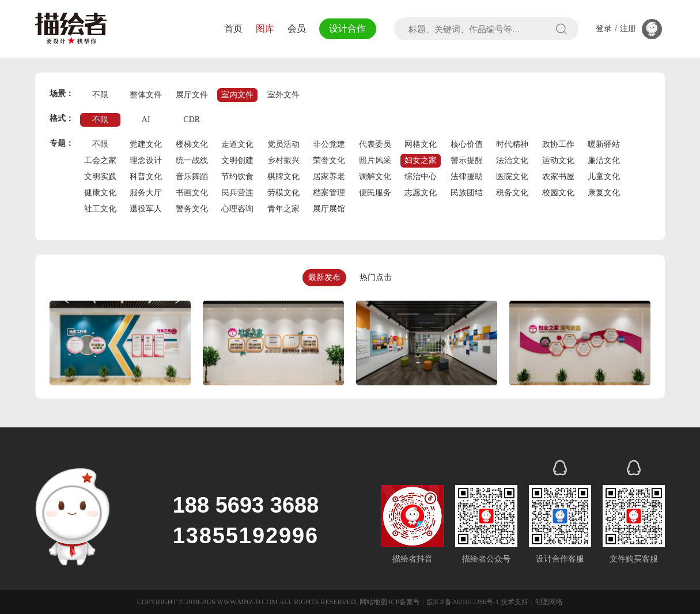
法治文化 (512, 160)
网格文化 (421, 144)
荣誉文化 (329, 160)
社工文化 (100, 209)
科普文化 (146, 177)
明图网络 (549, 602)
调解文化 (375, 177)
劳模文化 (283, 193)
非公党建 (329, 144)
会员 (295, 29)
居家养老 (329, 177)
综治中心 (421, 177)
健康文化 (100, 193)
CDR (192, 120)
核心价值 (467, 144)
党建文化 (146, 144)
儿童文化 (604, 177)
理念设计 (146, 160)
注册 (628, 29)
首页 (232, 29)
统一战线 (192, 160)
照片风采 (375, 160)
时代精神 (512, 144)
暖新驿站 (604, 144)
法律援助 (467, 177)
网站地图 (373, 602)
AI (146, 120)
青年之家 (283, 209)
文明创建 (237, 160)
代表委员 (375, 144)
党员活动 (283, 144)
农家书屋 (558, 177)
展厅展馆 (329, 209)
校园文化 (558, 193)
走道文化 (237, 144)
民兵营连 (237, 193)
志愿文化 (421, 193)
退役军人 (146, 209)
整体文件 (146, 95)
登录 (604, 29)
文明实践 (100, 177)
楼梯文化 (192, 144)
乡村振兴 (283, 160)
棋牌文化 (283, 177)
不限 (100, 95)
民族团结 (467, 193)
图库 (263, 29)
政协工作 (558, 144)
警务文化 (192, 209)
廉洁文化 (604, 160)
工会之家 (100, 160)
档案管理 (329, 193)
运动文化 (558, 160)
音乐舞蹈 (192, 177)
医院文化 (512, 177)
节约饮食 (237, 177)
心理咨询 (237, 209)
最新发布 (324, 277)
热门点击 (376, 277)
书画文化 (192, 193)
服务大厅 (146, 193)
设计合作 (347, 29)
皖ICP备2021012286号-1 (463, 602)
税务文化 (512, 193)
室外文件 (283, 95)
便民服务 (375, 193)
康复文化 (604, 193)
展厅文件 (192, 95)
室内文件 (237, 95)
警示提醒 (467, 160)
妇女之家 (421, 160)
